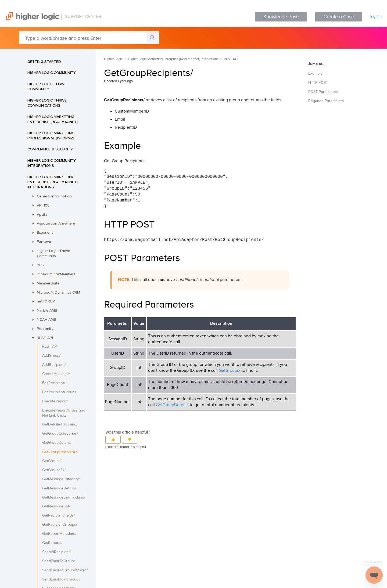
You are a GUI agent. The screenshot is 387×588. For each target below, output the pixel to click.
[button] (113, 440)
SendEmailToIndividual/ (61, 579)
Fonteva (44, 241)
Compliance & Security (50, 149)
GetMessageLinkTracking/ (64, 497)
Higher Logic (113, 59)
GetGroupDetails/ (57, 443)
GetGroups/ (52, 461)
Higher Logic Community (52, 73)
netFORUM (46, 301)
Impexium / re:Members (56, 274)
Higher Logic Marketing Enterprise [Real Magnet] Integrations (53, 182)
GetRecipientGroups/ (60, 525)
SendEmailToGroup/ (59, 561)
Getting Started (44, 62)
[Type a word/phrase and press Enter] (89, 38)
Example (315, 74)
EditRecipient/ (54, 383)
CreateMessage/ (56, 374)
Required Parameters (326, 101)
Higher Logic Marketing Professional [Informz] (51, 136)
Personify (45, 329)
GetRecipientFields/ (58, 515)
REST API (45, 338)
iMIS (40, 265)
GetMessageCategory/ (61, 479)
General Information (54, 196)
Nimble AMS (47, 310)
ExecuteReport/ (55, 401)
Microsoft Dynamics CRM (58, 292)
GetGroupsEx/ (54, 470)
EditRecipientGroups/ (60, 392)
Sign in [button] (376, 17)
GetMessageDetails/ (59, 488)
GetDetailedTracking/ (60, 424)
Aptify (42, 214)
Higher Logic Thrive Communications (47, 103)
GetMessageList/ (56, 506)
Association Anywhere (56, 223)
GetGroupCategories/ (60, 434)
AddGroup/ (51, 356)
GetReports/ (52, 543)
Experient (45, 232)
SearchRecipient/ (56, 552)
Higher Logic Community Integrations (52, 163)
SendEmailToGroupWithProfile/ (65, 570)
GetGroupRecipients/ (60, 452)
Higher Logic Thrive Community (47, 86)
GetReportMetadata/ (59, 534)
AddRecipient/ (54, 365)
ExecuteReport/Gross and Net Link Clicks (64, 413)
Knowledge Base (281, 17)
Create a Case (339, 17)
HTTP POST (318, 83)
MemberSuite (48, 283)
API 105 (43, 205)
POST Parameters (323, 92)
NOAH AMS (46, 319)
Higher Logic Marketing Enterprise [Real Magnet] (53, 119)
